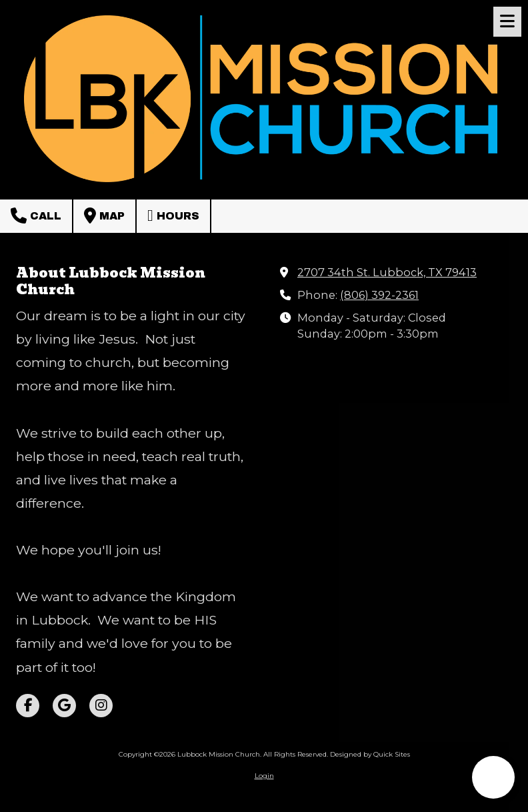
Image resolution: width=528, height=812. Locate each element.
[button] (493, 777)
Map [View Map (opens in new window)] (104, 216)
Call (36, 216)
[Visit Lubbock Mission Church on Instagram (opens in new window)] (101, 706)
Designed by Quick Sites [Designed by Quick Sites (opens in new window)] (370, 754)
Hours (173, 216)
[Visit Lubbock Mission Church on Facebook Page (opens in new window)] (28, 706)
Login (264, 776)
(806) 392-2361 (379, 295)
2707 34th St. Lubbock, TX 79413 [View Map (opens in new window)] (387, 272)
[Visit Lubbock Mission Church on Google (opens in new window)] (64, 706)
